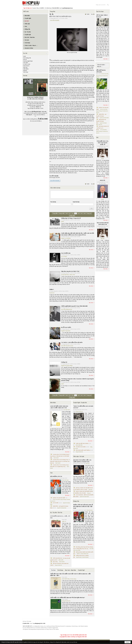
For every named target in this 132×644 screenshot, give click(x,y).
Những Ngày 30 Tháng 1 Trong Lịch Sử (71, 218)
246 (85, 213)
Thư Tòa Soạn (100, 12)
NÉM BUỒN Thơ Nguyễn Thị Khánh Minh (101, 121)
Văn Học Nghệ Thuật (28, 61)
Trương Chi (64, 362)
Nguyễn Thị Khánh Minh (62, 508)
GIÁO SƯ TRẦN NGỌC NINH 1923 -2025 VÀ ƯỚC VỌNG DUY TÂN (59, 407)
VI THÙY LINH (27, 64)
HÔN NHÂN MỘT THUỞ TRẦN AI (83, 450)
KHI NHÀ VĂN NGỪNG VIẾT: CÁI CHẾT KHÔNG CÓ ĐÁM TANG (82, 461)
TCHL (102, 159)
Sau (92, 14)
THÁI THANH (62, 562)
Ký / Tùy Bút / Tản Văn (56, 513)
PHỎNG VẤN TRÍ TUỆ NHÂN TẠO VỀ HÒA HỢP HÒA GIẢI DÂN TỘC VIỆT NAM (83, 506)
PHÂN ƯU (103, 180)
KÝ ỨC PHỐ (56, 503)
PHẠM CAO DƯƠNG (66, 238)
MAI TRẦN (78, 550)
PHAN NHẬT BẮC (79, 445)
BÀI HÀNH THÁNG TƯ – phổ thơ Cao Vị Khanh (103, 128)
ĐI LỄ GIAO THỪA (66, 327)
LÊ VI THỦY (64, 257)
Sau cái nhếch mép (66, 253)
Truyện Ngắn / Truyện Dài (80, 403)
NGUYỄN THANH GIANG (67, 346)
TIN (97, 138)
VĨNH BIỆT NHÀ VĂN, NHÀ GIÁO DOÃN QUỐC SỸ (103, 143)
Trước (88, 14)
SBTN (63, 222)
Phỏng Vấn (76, 501)
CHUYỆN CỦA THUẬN (81, 447)
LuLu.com (44, 112)
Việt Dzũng (26, 72)
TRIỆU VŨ (64, 521)
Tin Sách (53, 570)
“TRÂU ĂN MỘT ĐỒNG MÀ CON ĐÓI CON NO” (83, 407)
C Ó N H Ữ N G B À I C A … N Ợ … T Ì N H (60, 517)
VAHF (24, 56)
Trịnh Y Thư (72, 275)
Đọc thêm (91, 230)
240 (67, 213)
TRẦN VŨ (79, 554)
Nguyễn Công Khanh (66, 331)
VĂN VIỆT (26, 63)
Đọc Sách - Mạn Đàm (71, 570)
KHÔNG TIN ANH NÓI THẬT (59, 498)
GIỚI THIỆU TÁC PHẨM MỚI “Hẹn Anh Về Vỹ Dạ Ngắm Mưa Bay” (68, 598)
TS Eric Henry (73, 579)
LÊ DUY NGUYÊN (56, 499)
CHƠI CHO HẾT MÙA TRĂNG (82, 443)
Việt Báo (25, 71)
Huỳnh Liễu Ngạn (65, 480)
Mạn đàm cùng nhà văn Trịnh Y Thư (70, 271)
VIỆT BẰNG (26, 69)
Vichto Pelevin (26, 66)
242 (73, 213)
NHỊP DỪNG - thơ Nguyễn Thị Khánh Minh (101, 116)
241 (70, 213)
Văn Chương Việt (27, 58)
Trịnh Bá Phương (85, 557)
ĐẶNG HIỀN (61, 560)
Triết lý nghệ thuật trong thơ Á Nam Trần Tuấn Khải (74, 306)
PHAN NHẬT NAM (85, 554)
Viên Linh (25, 67)
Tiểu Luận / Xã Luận (79, 456)
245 (82, 213)
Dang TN (100, 125)
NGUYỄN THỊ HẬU (55, 20)
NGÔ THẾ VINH (67, 410)
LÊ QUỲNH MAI (65, 275)
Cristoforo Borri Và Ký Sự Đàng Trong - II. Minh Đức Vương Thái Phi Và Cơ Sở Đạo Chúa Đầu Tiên (60, 461)
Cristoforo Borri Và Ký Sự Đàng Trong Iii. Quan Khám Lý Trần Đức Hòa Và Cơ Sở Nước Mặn (60, 456)
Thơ (51, 473)
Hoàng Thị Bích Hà (58, 565)
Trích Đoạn (60, 570)
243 (76, 213)
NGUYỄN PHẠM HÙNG (67, 309)
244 (79, 213)
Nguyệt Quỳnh (79, 557)
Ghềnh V (52, 289)
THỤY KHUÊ (56, 458)
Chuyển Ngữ (81, 570)
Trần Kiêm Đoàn (90, 510)
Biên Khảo (53, 403)
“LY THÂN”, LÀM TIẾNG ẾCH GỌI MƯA (72, 342)
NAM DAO (52, 293)
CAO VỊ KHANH (103, 130)
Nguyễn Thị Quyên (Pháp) (67, 366)
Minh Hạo (88, 464)
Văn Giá (25, 59)
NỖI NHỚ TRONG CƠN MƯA (101, 71)
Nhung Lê (89, 493)
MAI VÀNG (55, 562)
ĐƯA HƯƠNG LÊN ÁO (56, 476)
